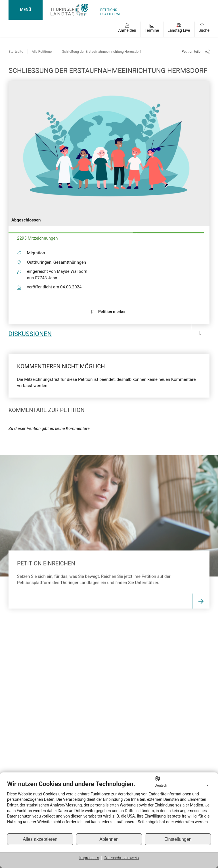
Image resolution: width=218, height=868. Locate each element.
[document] (109, 807)
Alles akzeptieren (40, 839)
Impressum (89, 858)
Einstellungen (178, 839)
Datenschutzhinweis (121, 858)
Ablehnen (109, 839)
